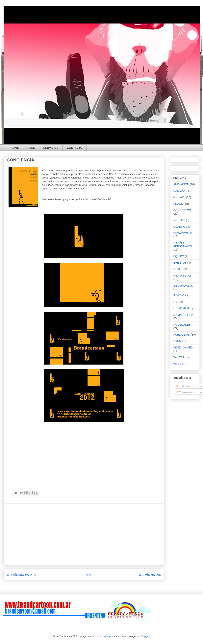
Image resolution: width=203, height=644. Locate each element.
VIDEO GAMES (183, 347)
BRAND (178, 204)
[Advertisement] (84, 534)
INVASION (180, 295)
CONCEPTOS (182, 210)
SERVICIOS (51, 148)
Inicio (87, 574)
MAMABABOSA (183, 315)
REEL (31, 148)
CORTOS (179, 220)
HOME (15, 148)
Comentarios (185, 392)
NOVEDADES (182, 325)
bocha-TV (179, 197)
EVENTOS (180, 263)
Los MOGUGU (182, 308)
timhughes (109, 636)
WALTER (179, 357)
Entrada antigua (150, 574)
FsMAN (178, 269)
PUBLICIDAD (182, 335)
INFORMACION (183, 286)
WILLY (178, 364)
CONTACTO (75, 148)
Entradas (183, 386)
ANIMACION (181, 184)
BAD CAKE (180, 191)
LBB (176, 302)
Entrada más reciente (21, 574)
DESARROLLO (183, 233)
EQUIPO (179, 256)
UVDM (178, 341)
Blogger (145, 636)
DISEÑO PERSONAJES (183, 245)
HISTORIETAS (183, 276)
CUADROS (180, 227)
